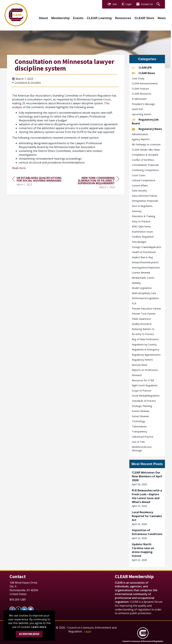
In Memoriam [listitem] (139, 99)
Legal (88, 631)
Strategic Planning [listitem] (142, 406)
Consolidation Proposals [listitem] (145, 165)
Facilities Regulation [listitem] (143, 237)
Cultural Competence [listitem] (144, 180)
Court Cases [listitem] (139, 175)
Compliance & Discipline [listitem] (145, 155)
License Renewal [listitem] (141, 273)
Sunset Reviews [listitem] (140, 416)
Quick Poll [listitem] (137, 109)
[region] (94, 183)
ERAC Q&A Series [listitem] (141, 226)
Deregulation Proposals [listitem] (145, 201)
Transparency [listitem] (139, 431)
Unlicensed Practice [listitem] (143, 437)
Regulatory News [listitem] (147, 129)
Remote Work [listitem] (139, 365)
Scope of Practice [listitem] (142, 391)
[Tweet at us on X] (18, 609)
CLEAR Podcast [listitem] (140, 89)
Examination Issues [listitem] (143, 232)
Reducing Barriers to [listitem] (143, 329)
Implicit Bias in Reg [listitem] (142, 257)
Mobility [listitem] (136, 283)
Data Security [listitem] (139, 191)
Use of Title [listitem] (138, 442)
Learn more (39, 627)
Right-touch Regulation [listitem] (145, 385)
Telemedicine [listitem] (139, 426)
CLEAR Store (144, 18)
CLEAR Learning (99, 18)
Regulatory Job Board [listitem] (145, 121)
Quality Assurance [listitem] (142, 324)
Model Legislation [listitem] (142, 288)
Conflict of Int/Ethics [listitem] (143, 160)
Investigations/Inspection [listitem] (146, 268)
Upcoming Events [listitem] (142, 114)
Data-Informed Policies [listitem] (145, 196)
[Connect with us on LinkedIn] (24, 609)
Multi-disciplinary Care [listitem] (144, 293)
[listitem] (147, 478)
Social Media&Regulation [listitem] (146, 396)
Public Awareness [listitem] (141, 319)
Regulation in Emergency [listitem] (146, 349)
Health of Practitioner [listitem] (144, 252)
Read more (19, 168)
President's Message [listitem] (143, 104)
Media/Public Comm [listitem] (143, 278)
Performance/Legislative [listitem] (145, 298)
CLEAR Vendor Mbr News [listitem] (146, 150)
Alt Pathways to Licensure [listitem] (146, 144)
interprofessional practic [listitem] (145, 262)
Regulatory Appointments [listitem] (146, 355)
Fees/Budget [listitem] (139, 242)
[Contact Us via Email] (31, 609)
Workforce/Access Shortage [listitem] (142, 449)
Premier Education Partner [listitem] (146, 309)
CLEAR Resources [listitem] (142, 94)
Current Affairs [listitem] (140, 186)
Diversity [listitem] (137, 211)
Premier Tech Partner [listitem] (144, 314)
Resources (123, 18)
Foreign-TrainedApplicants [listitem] (147, 247)
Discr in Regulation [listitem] (142, 206)
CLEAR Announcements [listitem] (145, 83)
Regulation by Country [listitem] (144, 344)
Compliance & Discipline (28, 82)
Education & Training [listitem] (144, 216)
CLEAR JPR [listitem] (142, 68)
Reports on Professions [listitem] (145, 370)
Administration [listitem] (140, 134)
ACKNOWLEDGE (29, 634)
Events (78, 18)
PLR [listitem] (134, 303)
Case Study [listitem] (138, 78)
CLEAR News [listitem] (143, 73)
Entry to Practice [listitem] (141, 221)
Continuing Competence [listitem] (145, 170)
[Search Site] (159, 4)
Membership (60, 18)
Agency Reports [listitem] (141, 139)
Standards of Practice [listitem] (144, 401)
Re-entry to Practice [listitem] (143, 334)
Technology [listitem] (138, 421)
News (162, 18)
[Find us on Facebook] (12, 609)
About (43, 18)
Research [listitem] (137, 375)
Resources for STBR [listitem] (143, 380)
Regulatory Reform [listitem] (142, 360)
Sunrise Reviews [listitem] (141, 411)
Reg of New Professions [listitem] (145, 339)
